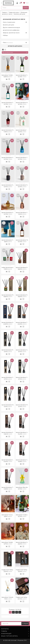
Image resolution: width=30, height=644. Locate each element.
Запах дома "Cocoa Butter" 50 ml (11, 515)
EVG (25, 640)
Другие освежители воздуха (11, 27)
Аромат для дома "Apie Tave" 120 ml (12, 322)
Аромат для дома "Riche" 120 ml (10, 295)
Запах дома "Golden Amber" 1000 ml (12, 75)
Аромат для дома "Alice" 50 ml (10, 405)
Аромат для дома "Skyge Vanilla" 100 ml (13, 213)
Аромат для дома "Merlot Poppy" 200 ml (13, 130)
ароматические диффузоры (11, 30)
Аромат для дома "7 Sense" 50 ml (11, 487)
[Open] (2, 3)
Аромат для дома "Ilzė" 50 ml (10, 432)
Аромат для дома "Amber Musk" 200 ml (13, 185)
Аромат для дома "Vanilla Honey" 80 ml (12, 240)
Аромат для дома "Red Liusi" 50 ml (11, 350)
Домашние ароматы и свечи (14, 19)
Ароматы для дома (8, 25)
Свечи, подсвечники (9, 22)
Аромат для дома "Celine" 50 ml (11, 377)
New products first (15, 53)
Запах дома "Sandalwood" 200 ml (11, 542)
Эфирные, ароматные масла (11, 33)
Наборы (5, 35)
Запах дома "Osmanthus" (9, 597)
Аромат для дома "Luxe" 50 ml (10, 460)
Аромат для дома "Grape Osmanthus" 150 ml (14, 157)
